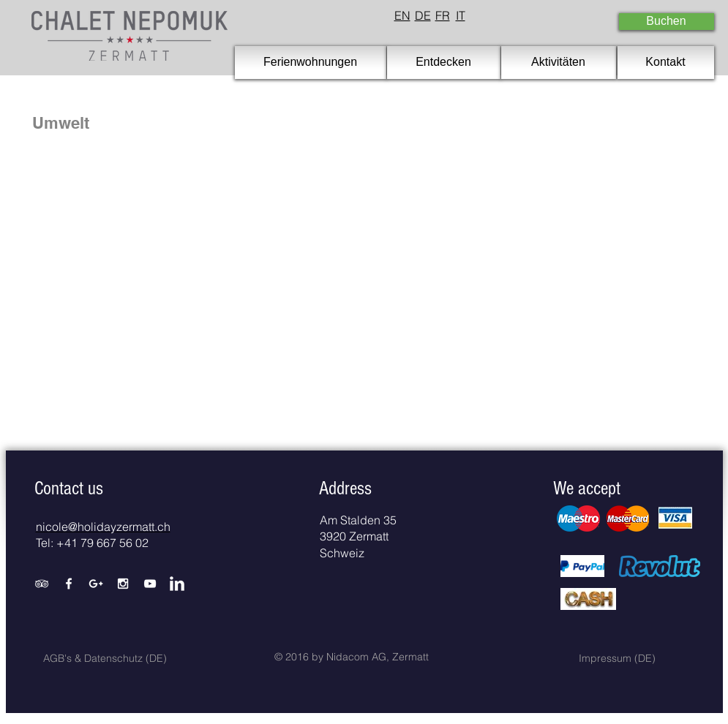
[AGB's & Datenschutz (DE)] (105, 659)
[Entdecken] (444, 63)
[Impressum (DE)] (618, 659)
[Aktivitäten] (559, 63)
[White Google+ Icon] (96, 584)
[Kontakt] (666, 63)
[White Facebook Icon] (69, 584)
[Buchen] (667, 22)
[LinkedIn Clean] (177, 584)
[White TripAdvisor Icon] (42, 584)
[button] (69, 489)
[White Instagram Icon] (123, 584)
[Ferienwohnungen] (311, 63)
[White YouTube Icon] (150, 584)
